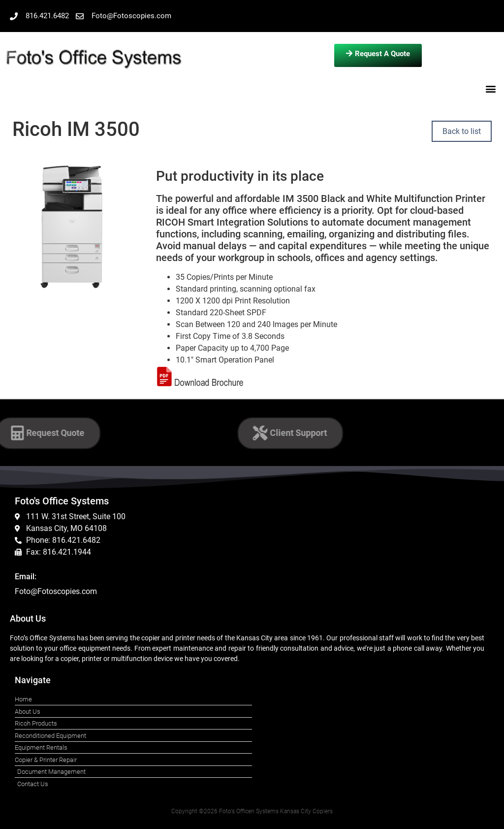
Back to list (462, 131)
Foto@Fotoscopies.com (56, 591)
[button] (491, 88)
